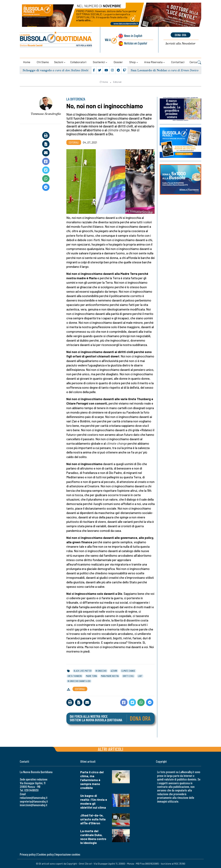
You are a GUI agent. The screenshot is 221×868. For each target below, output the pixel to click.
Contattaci (178, 62)
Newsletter (181, 44)
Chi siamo (43, 62)
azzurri (114, 671)
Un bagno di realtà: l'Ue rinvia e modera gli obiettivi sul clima (94, 802)
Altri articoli (111, 749)
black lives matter (83, 671)
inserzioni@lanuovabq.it (34, 805)
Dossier (118, 62)
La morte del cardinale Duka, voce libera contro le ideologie (93, 837)
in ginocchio (101, 671)
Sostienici (99, 62)
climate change (128, 671)
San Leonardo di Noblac (149, 70)
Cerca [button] (195, 62)
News (133, 36)
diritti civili (128, 676)
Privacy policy (28, 854)
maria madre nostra (110, 676)
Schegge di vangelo (37, 70)
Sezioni (59, 62)
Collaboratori (78, 62)
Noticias (136, 43)
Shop (132, 62)
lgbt (140, 676)
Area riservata (153, 62)
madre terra (91, 676)
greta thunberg (75, 676)
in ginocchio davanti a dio (79, 681)
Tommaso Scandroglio (46, 114)
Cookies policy (45, 854)
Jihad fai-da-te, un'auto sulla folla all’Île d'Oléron (93, 819)
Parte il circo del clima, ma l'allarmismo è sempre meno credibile (92, 780)
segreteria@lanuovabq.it (34, 801)
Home (27, 62)
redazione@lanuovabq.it (34, 798)
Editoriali (117, 82)
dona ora (181, 35)
